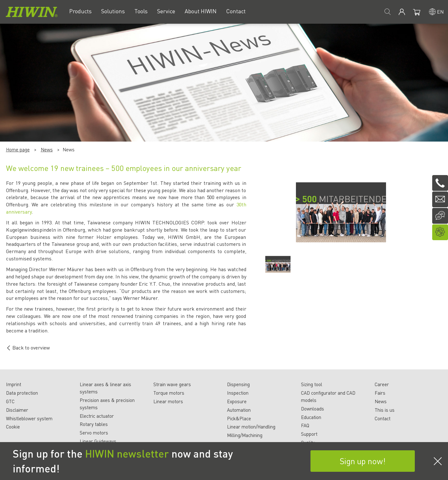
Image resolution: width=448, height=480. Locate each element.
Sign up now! (363, 461)
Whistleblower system (29, 418)
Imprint (14, 384)
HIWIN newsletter (127, 453)
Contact (383, 418)
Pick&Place (239, 418)
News (47, 149)
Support (309, 434)
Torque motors (169, 393)
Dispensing (238, 384)
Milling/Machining (245, 435)
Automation (239, 410)
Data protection (22, 393)
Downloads (313, 409)
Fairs (380, 393)
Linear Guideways (98, 441)
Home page (18, 149)
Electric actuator (97, 416)
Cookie (13, 427)
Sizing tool (312, 384)
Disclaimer (17, 410)
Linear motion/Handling (251, 427)
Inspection (238, 393)
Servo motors (94, 433)
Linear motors (168, 401)
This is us (385, 410)
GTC (10, 401)
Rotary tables (94, 424)
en (440, 12)
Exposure (237, 401)
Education (311, 417)
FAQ (305, 425)
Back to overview (28, 347)
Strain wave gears (172, 384)
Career (382, 384)
